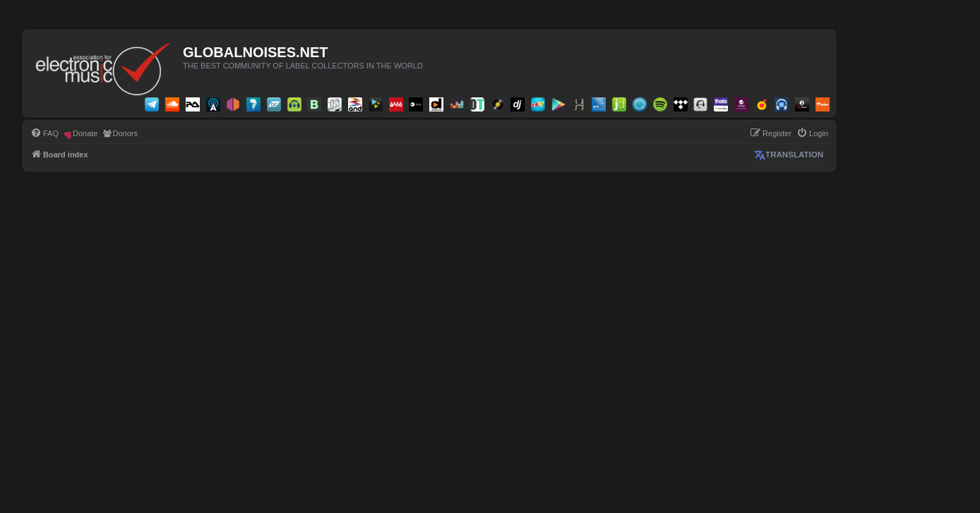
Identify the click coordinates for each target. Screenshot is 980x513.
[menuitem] (44, 133)
